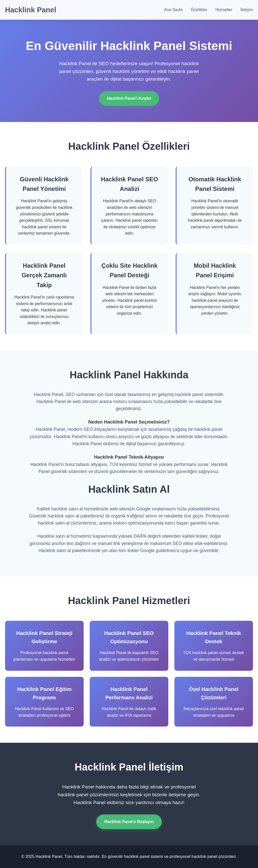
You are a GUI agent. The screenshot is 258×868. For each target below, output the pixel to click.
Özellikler (199, 10)
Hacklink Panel (31, 10)
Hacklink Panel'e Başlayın (129, 822)
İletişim (247, 10)
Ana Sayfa (173, 10)
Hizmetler (224, 10)
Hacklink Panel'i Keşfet (129, 98)
